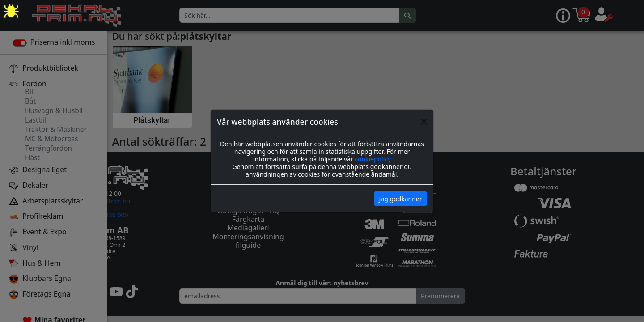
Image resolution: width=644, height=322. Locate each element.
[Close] (424, 122)
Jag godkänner (401, 199)
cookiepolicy (373, 159)
